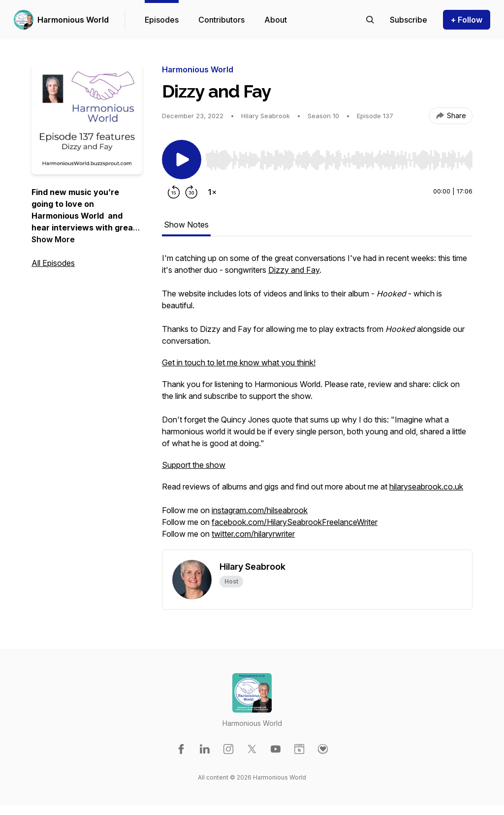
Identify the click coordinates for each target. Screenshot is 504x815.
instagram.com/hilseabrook (260, 510)
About (276, 20)
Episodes (162, 20)
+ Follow (467, 20)
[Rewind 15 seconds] (174, 192)
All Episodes (53, 263)
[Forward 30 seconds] (191, 192)
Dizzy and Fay (294, 270)
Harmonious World (73, 20)
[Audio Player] (339, 157)
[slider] (339, 160)
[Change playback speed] (212, 192)
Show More (53, 239)
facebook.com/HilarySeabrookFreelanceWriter (295, 522)
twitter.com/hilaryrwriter (253, 534)
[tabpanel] (317, 401)
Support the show (194, 465)
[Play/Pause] (182, 160)
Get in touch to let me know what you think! (239, 362)
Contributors (221, 20)
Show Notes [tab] (186, 225)
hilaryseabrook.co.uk (426, 487)
